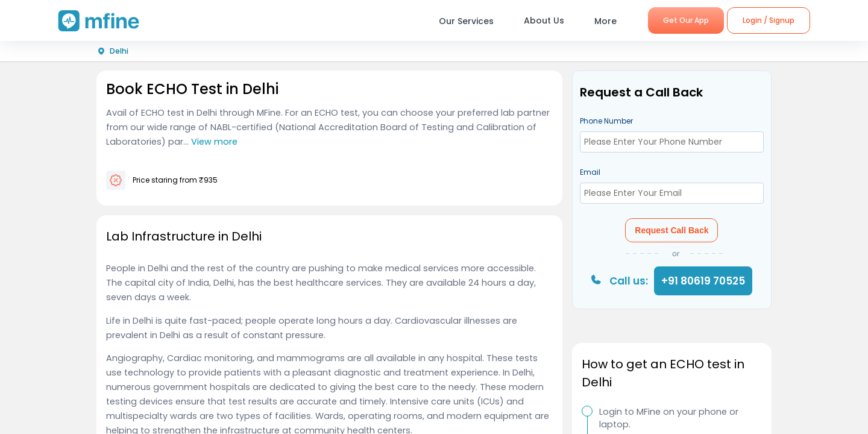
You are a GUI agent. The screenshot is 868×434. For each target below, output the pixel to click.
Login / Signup (769, 20)
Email (590, 172)
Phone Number (606, 121)
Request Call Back (671, 230)
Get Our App (686, 20)
